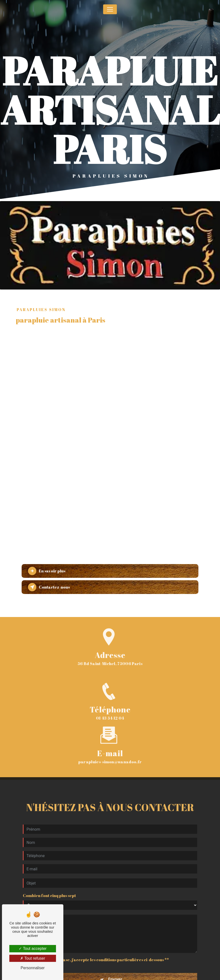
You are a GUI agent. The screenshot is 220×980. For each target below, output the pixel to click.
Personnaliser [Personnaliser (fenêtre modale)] (33, 968)
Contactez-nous (49, 587)
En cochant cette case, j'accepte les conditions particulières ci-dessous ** (98, 938)
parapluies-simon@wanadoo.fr (110, 740)
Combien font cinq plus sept (49, 874)
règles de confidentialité (118, 974)
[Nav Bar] (110, 9)
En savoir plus (47, 571)
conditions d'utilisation (176, 974)
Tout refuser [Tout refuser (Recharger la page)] (33, 958)
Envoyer (115, 958)
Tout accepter (33, 949)
